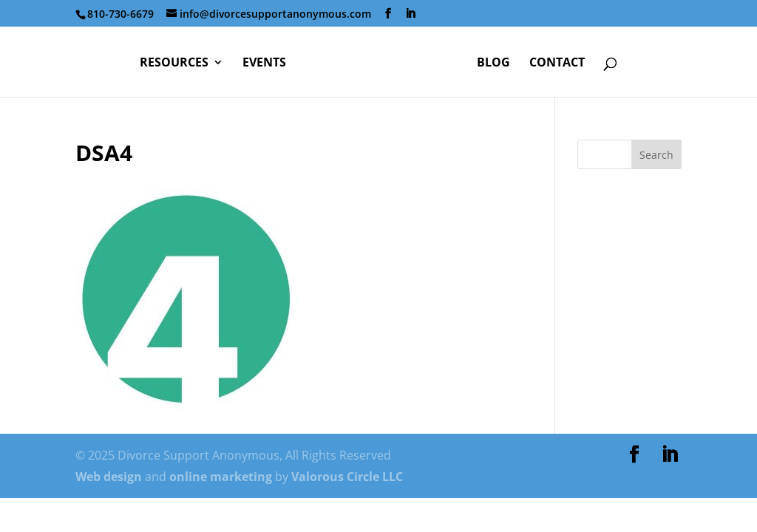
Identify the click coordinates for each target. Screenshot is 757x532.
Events (264, 64)
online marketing (221, 477)
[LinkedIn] (410, 14)
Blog (493, 64)
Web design (109, 477)
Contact (557, 64)
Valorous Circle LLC (347, 477)
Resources (174, 64)
